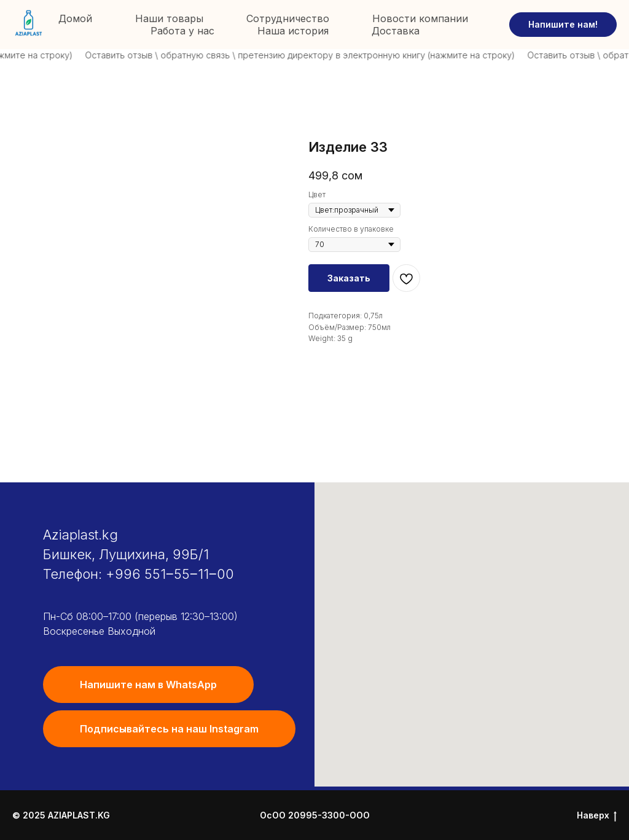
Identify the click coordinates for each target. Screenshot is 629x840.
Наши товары (169, 18)
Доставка (396, 31)
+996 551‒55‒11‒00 (170, 574)
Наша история (293, 31)
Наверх (597, 816)
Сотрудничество (288, 18)
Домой (75, 18)
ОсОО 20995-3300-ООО (315, 815)
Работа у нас (182, 31)
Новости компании (420, 18)
